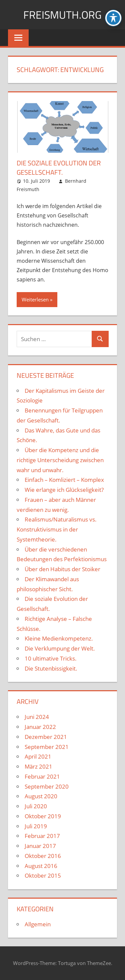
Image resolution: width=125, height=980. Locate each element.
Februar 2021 (42, 776)
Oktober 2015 (43, 875)
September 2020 (47, 786)
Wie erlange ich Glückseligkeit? (64, 490)
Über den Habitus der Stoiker (62, 569)
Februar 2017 (42, 836)
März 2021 (38, 766)
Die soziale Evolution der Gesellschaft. (59, 168)
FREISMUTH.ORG (62, 15)
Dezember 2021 (46, 737)
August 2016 (41, 866)
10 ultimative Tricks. (51, 658)
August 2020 (41, 796)
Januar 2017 (40, 846)
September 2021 (47, 747)
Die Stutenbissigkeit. (51, 668)
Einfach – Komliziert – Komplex (64, 480)
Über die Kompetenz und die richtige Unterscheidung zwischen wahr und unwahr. (60, 460)
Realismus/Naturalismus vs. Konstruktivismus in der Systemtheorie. (57, 529)
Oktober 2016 (43, 856)
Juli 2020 (36, 806)
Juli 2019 (36, 826)
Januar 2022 (40, 727)
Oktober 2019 (43, 816)
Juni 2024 (37, 717)
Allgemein (38, 924)
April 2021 (38, 756)
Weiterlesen (35, 299)
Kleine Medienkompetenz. (59, 638)
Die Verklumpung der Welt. (60, 648)
